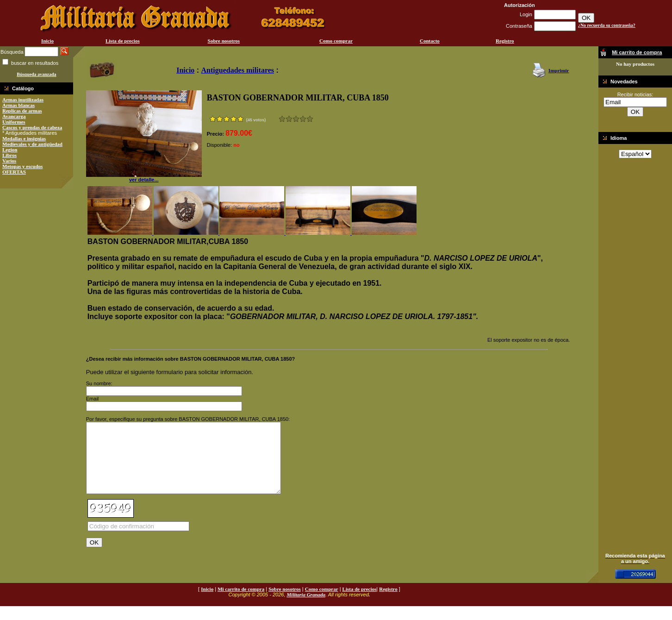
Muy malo (282, 119)
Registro (505, 41)
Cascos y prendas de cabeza (32, 127)
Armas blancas (19, 105)
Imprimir (559, 70)
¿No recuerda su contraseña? (607, 25)
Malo (289, 119)
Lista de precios (123, 41)
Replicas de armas (22, 111)
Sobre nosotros (224, 41)
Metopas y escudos (22, 166)
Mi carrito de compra (241, 603)
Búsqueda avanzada (36, 74)
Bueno (296, 119)
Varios (9, 161)
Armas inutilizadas (23, 100)
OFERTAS (14, 172)
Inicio (47, 41)
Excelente (310, 119)
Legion (10, 150)
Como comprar (336, 41)
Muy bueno (303, 119)
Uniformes (14, 122)
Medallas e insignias (24, 138)
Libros (9, 155)
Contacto (430, 41)
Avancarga (14, 116)
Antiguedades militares (238, 70)
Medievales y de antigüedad (32, 144)
